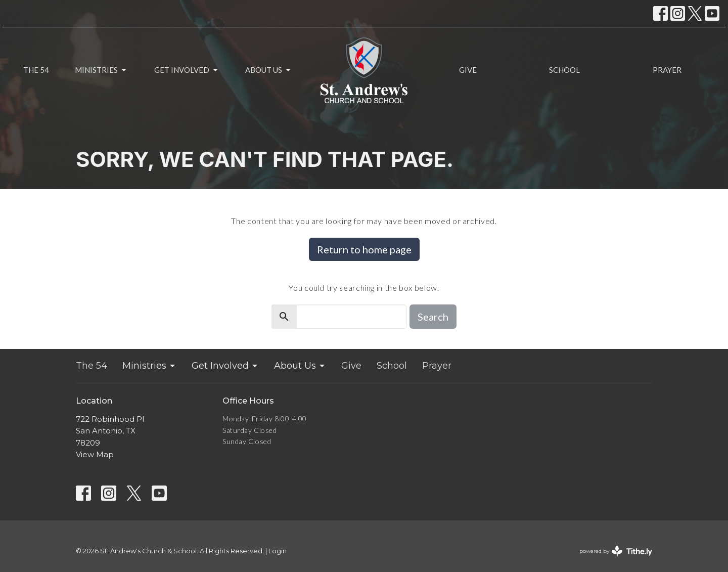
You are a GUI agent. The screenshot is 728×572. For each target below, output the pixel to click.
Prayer (667, 70)
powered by (616, 551)
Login (278, 551)
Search (433, 317)
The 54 (36, 70)
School (564, 70)
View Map (95, 454)
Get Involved (187, 70)
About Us (269, 70)
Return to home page (364, 249)
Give (468, 70)
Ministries (101, 70)
